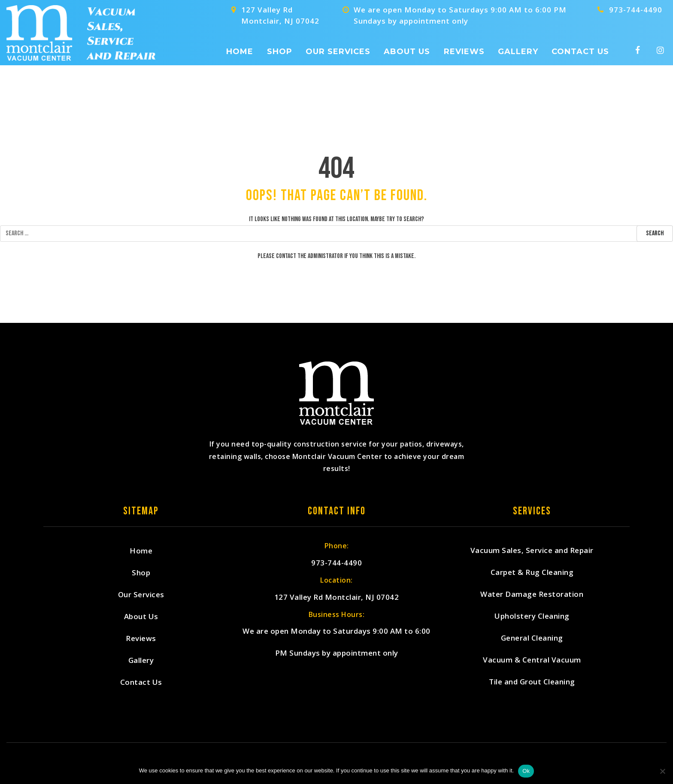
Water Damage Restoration (532, 594)
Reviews (464, 52)
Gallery (518, 52)
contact (286, 256)
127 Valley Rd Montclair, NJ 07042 (337, 597)
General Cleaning (532, 638)
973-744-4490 (636, 10)
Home (240, 52)
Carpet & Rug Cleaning (532, 573)
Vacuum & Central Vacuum (532, 660)
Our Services (338, 52)
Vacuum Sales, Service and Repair (532, 551)
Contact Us (580, 52)
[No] (662, 771)
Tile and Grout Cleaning (532, 682)
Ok (526, 771)
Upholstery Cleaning (532, 616)
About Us (407, 52)
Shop (280, 52)
